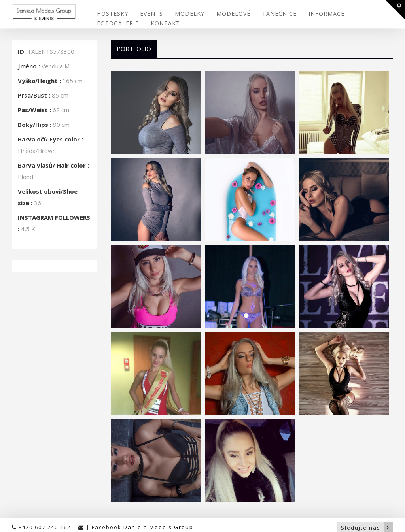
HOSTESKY (113, 13)
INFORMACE (326, 13)
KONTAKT (165, 23)
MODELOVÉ (233, 13)
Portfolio (134, 47)
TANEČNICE (279, 13)
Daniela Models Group (158, 526)
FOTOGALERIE (118, 23)
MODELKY (190, 13)
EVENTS (151, 13)
